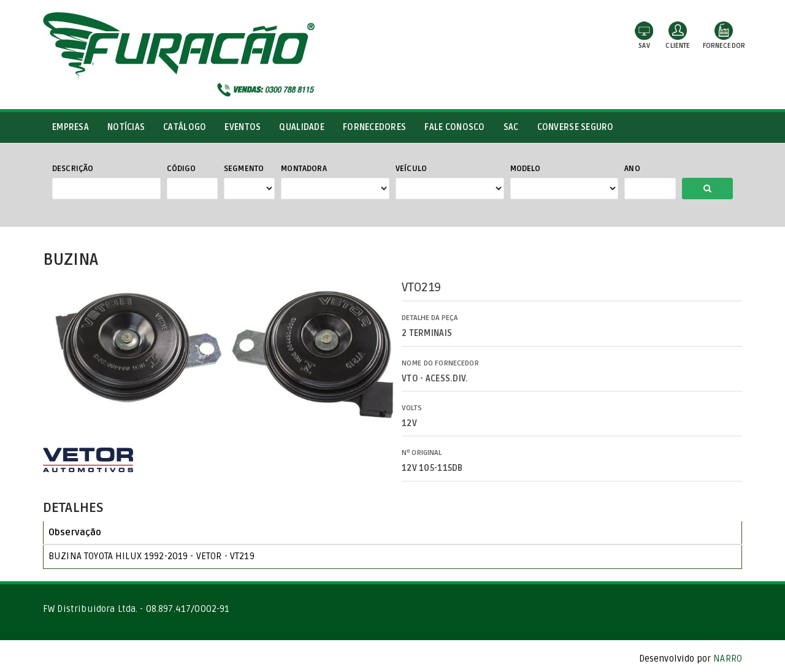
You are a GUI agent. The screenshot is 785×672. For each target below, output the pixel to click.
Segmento (244, 169)
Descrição (73, 169)
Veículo (411, 169)
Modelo (526, 169)
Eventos (243, 127)
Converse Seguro (576, 127)
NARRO (728, 659)
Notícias (126, 127)
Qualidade (302, 127)
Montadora (304, 169)
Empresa (71, 127)
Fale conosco (454, 127)
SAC (511, 127)
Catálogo (185, 127)
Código (182, 169)
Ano (632, 169)
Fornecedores (374, 127)
